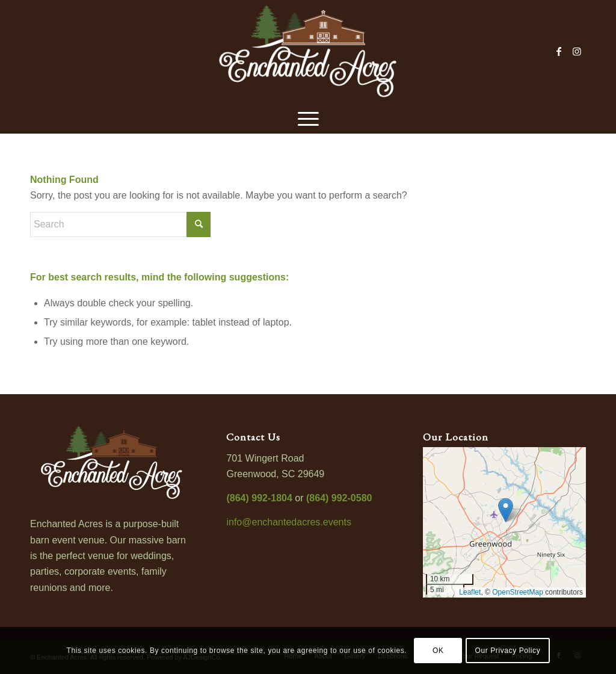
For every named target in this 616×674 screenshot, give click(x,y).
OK (438, 651)
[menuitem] (308, 117)
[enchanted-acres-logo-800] (308, 51)
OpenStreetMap (518, 592)
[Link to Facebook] (559, 51)
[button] (506, 510)
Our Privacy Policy (507, 651)
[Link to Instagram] (577, 51)
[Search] (120, 224)
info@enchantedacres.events (288, 522)
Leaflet (470, 592)
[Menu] (308, 117)
